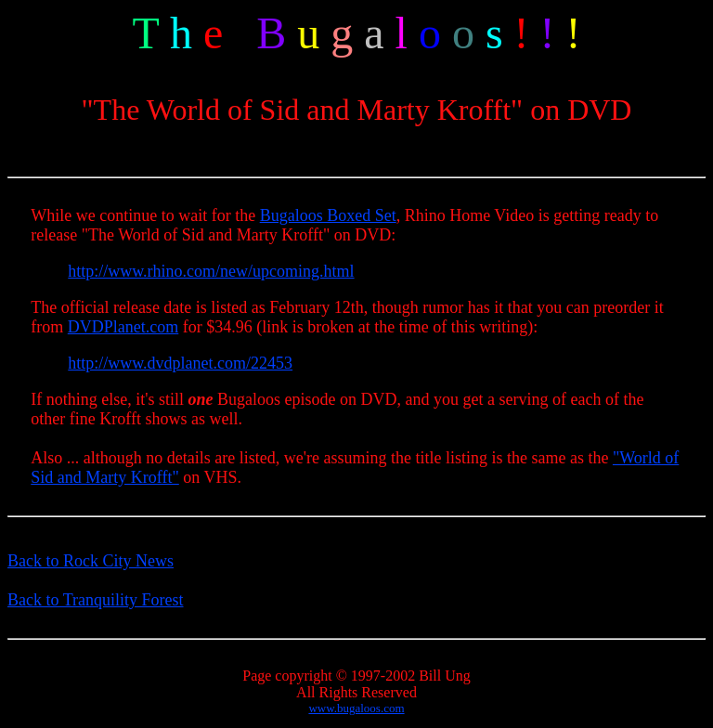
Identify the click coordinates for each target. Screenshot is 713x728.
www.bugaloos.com (356, 708)
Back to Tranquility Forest (96, 600)
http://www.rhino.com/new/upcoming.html (211, 271)
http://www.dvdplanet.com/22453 (180, 363)
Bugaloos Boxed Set (328, 215)
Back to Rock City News (91, 561)
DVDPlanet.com (123, 327)
